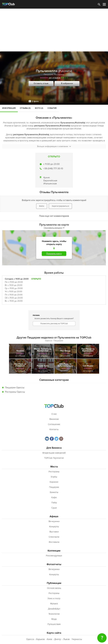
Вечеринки (54, 521)
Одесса (30, 639)
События (52, 108)
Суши (54, 508)
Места (54, 467)
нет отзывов (55, 78)
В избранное (67, 83)
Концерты (54, 527)
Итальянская (50, 184)
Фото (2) (39, 108)
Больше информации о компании (54, 146)
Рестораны (59, 75)
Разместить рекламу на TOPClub (54, 324)
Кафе (54, 497)
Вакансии (54, 419)
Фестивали (54, 542)
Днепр (58, 639)
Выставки (54, 532)
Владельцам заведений (54, 453)
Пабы (54, 503)
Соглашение (54, 424)
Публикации (54, 583)
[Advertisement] (54, 30)
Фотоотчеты (54, 564)
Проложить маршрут (54, 228)
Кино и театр (54, 598)
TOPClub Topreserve (54, 458)
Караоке (54, 482)
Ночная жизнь (54, 588)
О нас (54, 414)
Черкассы (77, 639)
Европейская (50, 181)
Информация (9, 108)
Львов (66, 639)
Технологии (54, 614)
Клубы (54, 477)
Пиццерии (48, 75)
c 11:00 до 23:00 (51, 164)
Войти (42, 206)
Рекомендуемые (54, 556)
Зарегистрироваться (60, 206)
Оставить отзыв (41, 83)
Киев (49, 639)
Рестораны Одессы (15, 392)
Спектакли (54, 537)
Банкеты (54, 492)
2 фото (35, 101)
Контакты (54, 429)
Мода (54, 619)
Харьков (40, 639)
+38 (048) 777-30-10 (53, 169)
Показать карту (54, 254)
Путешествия (54, 624)
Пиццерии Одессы (15, 388)
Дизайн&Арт (54, 609)
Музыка (54, 604)
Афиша (54, 516)
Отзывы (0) (25, 108)
